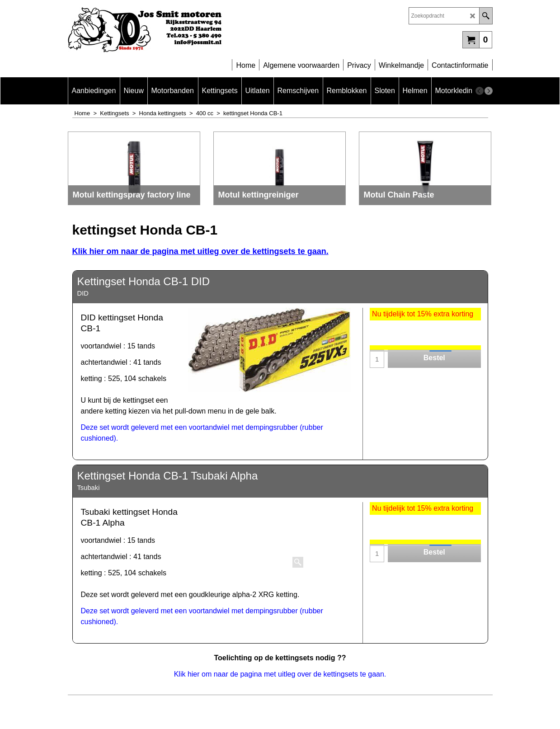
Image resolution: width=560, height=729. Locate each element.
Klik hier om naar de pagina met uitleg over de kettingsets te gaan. (200, 251)
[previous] (480, 91)
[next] (489, 91)
